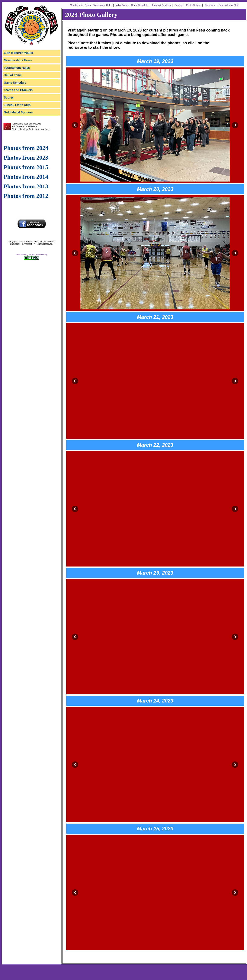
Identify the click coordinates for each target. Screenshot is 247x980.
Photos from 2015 (26, 167)
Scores (178, 5)
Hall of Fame (121, 5)
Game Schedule (139, 5)
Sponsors (209, 5)
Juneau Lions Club (229, 5)
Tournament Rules (103, 5)
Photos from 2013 (26, 186)
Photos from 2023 (26, 158)
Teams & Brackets (161, 5)
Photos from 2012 (26, 196)
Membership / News (80, 5)
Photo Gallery (193, 5)
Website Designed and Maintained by (32, 255)
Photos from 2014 (26, 177)
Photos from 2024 (26, 148)
